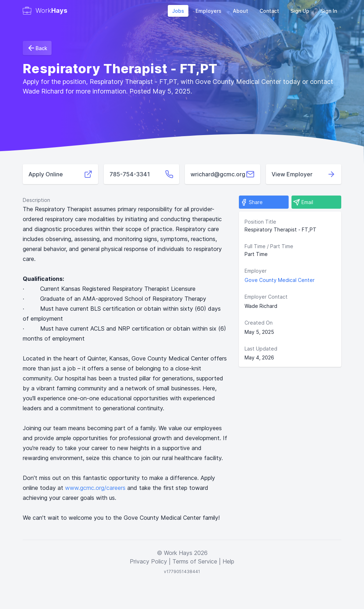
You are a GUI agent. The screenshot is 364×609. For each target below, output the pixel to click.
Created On (259, 323)
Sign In (329, 11)
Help (228, 561)
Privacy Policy (148, 561)
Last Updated (261, 349)
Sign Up (300, 11)
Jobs (178, 11)
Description (36, 200)
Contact (269, 11)
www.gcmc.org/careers (95, 488)
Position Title (260, 222)
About (240, 11)
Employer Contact (266, 297)
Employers (208, 11)
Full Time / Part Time (269, 246)
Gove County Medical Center (280, 280)
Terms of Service (195, 561)
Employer (256, 271)
